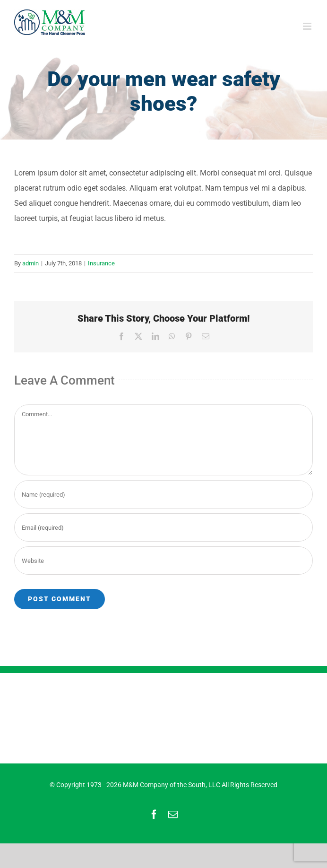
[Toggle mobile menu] (308, 26)
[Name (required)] (163, 494)
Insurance (101, 263)
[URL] (163, 561)
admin (30, 263)
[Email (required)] (163, 527)
